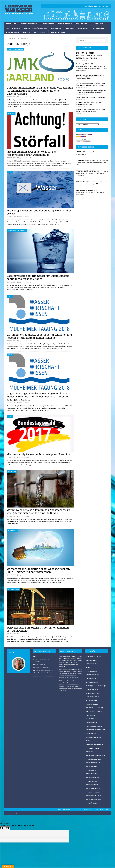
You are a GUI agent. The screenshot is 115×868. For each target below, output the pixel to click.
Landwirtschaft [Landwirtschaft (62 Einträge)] (92, 697)
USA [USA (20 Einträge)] (88, 741)
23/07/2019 (12, 158)
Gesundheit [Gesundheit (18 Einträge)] (91, 679)
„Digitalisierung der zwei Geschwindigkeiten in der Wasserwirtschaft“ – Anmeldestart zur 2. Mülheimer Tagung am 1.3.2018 (38, 397)
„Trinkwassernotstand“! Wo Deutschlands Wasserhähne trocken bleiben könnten (91, 85)
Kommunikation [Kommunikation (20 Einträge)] (92, 693)
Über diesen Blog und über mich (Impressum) (42, 660)
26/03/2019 (80, 95)
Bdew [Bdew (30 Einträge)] (100, 657)
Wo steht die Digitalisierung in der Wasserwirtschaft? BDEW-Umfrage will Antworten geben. (38, 570)
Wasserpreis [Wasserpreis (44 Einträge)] (91, 770)
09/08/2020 (80, 88)
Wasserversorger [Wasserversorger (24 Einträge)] (93, 792)
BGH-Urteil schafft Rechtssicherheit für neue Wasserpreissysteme (89, 55)
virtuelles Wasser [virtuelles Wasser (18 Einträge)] (93, 748)
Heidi (60, 681)
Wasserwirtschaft (65, 24)
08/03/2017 (80, 114)
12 (86, 88)
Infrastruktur (82, 24)
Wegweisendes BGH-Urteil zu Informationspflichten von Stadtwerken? (38, 629)
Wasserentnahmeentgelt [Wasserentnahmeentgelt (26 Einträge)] (95, 755)
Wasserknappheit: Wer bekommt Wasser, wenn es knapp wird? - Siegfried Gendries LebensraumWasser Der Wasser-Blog (70, 658)
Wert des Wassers (13, 28)
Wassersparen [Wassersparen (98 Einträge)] (92, 781)
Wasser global (40, 32)
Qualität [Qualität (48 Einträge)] (90, 711)
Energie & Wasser (13, 32)
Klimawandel (56, 28)
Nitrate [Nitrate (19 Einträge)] (89, 708)
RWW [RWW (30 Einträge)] (100, 711)
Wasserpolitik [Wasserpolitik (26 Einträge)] (92, 766)
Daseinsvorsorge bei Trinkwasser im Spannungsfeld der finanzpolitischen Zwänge (38, 277)
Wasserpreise (98, 24)
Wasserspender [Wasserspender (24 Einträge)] (92, 785)
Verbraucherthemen (29, 24)
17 (86, 81)
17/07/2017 (12, 516)
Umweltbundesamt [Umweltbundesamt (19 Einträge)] (93, 737)
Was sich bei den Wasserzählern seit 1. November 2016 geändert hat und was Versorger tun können (90, 77)
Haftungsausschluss (103, 809)
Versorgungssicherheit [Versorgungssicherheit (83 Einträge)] (95, 744)
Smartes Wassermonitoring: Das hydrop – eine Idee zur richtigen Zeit (92, 173)
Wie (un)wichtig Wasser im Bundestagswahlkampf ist (39, 454)
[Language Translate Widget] (83, 139)
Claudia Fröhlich (63, 686)
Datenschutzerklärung (39, 664)
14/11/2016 (80, 81)
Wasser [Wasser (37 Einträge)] (89, 752)
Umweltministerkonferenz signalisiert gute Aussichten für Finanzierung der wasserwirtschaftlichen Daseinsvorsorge (40, 91)
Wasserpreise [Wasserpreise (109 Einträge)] (92, 774)
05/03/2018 (12, 341)
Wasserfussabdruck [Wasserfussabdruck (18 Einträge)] (94, 759)
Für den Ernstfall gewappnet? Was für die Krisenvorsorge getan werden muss (31, 153)
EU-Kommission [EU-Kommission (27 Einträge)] (92, 671)
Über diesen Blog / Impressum (41, 668)
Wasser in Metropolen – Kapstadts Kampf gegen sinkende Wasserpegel (91, 110)
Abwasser (70, 28)
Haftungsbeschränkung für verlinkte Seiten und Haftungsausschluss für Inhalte (43, 673)
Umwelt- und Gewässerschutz (35, 28)
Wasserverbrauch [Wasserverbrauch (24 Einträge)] (93, 788)
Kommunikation (98, 28)
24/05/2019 (12, 217)
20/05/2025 (12, 97)
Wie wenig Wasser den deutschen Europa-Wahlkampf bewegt (39, 212)
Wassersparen (48, 24)
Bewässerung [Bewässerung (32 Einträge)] (91, 660)
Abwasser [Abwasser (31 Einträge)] (90, 657)
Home (34, 656)
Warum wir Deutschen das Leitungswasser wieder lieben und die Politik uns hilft (92, 163)
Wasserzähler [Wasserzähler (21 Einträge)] (92, 803)
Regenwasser (83, 28)
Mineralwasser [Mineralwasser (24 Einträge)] (92, 704)
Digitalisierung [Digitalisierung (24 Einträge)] (92, 664)
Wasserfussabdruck (58, 32)
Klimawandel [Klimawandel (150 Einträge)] (92, 690)
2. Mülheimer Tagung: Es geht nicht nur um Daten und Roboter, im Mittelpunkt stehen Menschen (39, 336)
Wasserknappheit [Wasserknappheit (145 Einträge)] (93, 763)
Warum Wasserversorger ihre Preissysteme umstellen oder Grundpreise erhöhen (91, 92)
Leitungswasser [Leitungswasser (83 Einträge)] (92, 701)
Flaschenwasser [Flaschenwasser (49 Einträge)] (92, 675)
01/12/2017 (80, 107)
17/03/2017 (12, 634)
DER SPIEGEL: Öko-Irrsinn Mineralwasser (90, 98)
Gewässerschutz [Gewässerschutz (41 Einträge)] (92, 682)
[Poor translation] (7, 828)
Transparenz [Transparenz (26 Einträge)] (91, 719)
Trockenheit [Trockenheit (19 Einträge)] (91, 733)
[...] (88, 70)
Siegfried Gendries (23, 97)
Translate (86, 142)
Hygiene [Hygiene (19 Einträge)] (90, 686)
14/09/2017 (12, 457)
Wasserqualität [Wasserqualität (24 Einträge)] (92, 777)
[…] (20, 106)
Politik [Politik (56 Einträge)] (99, 708)
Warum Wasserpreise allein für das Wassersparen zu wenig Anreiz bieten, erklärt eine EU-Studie (38, 512)
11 (86, 95)
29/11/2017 (12, 403)
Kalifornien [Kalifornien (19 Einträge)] (101, 686)
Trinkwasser (11, 24)
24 (89, 61)
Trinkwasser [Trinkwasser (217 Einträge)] (91, 723)
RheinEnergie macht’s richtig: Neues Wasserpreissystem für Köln (89, 103)
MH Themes (39, 813)
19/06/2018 (12, 282)
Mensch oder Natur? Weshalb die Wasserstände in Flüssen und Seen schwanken (68, 664)
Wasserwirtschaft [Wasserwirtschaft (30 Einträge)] (93, 799)
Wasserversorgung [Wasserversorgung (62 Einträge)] (93, 796)
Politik (26, 32)
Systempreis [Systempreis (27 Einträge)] (91, 715)
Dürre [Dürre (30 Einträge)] (89, 668)
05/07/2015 (81, 61)
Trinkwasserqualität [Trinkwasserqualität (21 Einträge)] (94, 726)
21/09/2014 (80, 100)
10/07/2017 (12, 575)
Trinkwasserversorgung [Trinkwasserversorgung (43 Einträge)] (95, 730)
